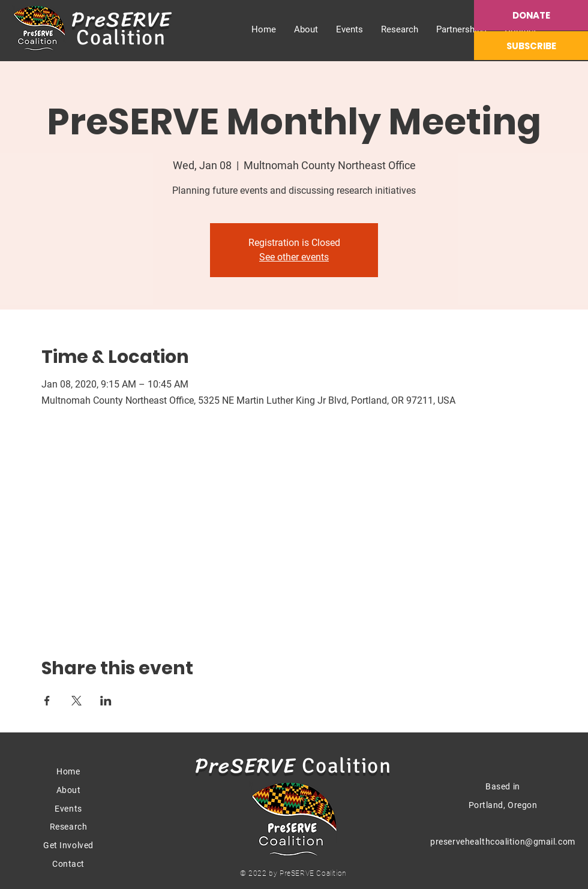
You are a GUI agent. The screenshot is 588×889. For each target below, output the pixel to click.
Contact (68, 864)
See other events (294, 257)
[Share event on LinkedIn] (106, 701)
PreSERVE (121, 19)
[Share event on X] (76, 701)
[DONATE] (531, 15)
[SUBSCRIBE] (531, 46)
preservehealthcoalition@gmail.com (502, 842)
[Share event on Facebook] (47, 701)
